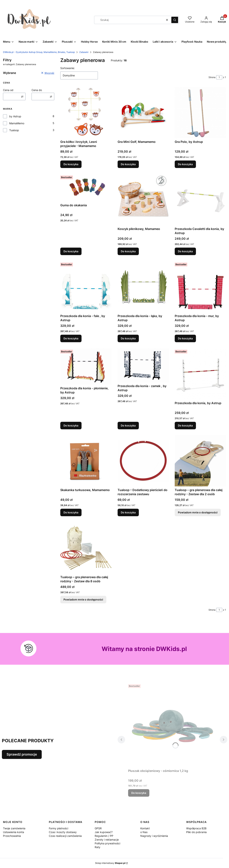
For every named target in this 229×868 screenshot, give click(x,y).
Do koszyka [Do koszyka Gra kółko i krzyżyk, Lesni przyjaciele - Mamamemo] (71, 164)
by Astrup (15, 116)
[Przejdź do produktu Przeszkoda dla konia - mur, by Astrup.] (200, 287)
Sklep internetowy (110, 863)
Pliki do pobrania (196, 832)
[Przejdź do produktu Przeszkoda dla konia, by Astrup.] (200, 374)
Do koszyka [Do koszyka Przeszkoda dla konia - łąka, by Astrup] (128, 338)
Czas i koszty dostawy (63, 832)
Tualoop (14, 130)
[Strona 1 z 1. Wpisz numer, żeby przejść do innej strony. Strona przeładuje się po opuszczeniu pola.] (219, 77)
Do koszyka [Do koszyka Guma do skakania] (71, 251)
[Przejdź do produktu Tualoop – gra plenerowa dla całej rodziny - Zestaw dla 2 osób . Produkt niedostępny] (200, 461)
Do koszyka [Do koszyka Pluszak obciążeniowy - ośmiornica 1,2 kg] (139, 793)
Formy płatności (59, 828)
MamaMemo (17, 123)
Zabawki (84, 52)
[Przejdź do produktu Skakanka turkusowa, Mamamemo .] (86, 461)
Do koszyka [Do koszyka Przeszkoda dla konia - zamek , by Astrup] (128, 425)
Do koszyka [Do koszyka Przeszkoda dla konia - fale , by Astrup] (71, 338)
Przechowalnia (12, 836)
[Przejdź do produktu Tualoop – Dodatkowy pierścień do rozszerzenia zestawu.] (143, 461)
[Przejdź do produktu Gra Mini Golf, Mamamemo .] (143, 113)
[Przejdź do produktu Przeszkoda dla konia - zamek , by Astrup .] (143, 365)
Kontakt (145, 828)
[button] (175, 20)
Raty (97, 847)
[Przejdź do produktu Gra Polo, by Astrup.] (200, 113)
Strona (212, 77)
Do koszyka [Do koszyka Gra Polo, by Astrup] (185, 164)
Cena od (8, 90)
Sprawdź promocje (22, 754)
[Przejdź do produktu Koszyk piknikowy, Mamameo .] (143, 200)
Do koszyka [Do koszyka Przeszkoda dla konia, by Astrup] (185, 425)
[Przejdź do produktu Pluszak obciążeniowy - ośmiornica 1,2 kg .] (172, 725)
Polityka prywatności (107, 843)
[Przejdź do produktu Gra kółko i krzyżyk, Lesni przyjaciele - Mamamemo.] (86, 113)
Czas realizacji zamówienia (65, 836)
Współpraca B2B (196, 828)
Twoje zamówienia (14, 828)
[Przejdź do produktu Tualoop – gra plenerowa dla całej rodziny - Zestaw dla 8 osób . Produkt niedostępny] (86, 548)
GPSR (98, 828)
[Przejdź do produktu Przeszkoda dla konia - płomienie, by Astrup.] (86, 366)
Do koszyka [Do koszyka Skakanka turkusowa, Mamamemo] (71, 512)
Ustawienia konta (14, 832)
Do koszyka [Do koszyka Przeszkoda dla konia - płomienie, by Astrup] (71, 425)
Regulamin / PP (104, 836)
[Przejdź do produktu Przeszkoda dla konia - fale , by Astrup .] (86, 287)
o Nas (144, 832)
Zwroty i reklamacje (107, 840)
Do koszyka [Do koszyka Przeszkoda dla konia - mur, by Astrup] (185, 338)
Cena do (37, 90)
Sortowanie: (68, 68)
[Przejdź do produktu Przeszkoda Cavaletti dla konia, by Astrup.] (200, 200)
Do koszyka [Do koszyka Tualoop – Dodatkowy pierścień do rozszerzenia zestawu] (128, 512)
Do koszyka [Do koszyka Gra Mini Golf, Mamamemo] (128, 164)
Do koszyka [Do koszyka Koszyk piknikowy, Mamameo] (128, 251)
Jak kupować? (104, 832)
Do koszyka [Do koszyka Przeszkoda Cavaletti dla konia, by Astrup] (185, 251)
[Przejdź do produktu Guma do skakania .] (86, 188)
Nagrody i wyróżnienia (154, 836)
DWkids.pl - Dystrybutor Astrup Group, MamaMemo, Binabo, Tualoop (39, 52)
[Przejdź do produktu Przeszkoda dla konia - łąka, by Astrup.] (143, 287)
